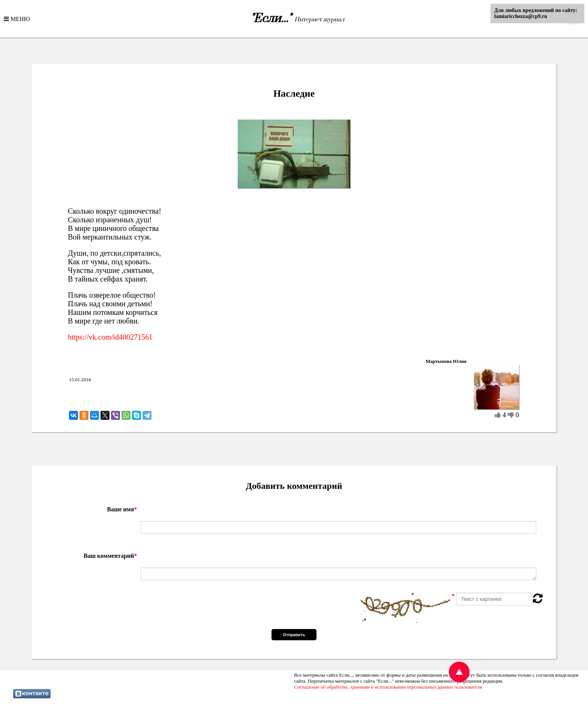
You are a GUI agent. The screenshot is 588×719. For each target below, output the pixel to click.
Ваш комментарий (110, 556)
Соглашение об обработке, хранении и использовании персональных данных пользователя (388, 687)
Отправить (294, 635)
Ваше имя (122, 509)
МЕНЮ (19, 19)
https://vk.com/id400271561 (110, 337)
